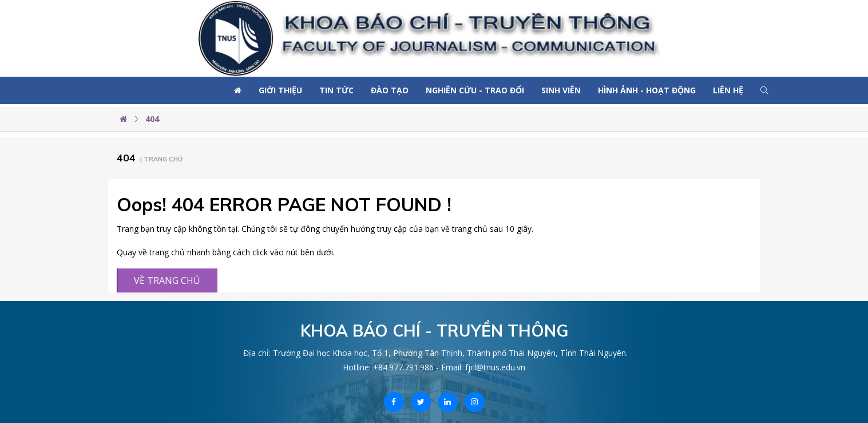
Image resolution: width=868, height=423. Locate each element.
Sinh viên (561, 90)
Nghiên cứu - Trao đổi (475, 90)
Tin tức (336, 90)
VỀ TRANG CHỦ (165, 280)
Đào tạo (390, 90)
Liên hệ (728, 90)
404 (152, 119)
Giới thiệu (280, 90)
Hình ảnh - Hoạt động (647, 90)
